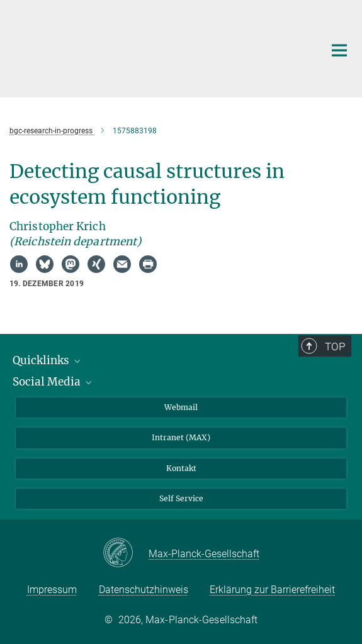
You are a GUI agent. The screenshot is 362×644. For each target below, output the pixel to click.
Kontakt (181, 468)
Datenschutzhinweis (144, 590)
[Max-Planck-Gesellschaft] (126, 553)
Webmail (181, 407)
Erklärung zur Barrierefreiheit (272, 590)
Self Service (181, 498)
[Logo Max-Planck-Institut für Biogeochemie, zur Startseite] (157, 47)
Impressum (52, 590)
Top (335, 347)
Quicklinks (48, 360)
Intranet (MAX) (181, 437)
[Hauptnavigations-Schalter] (339, 50)
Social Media (53, 382)
